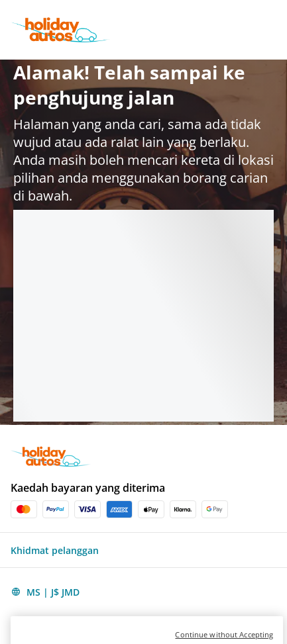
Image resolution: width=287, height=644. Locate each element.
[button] (143, 550)
